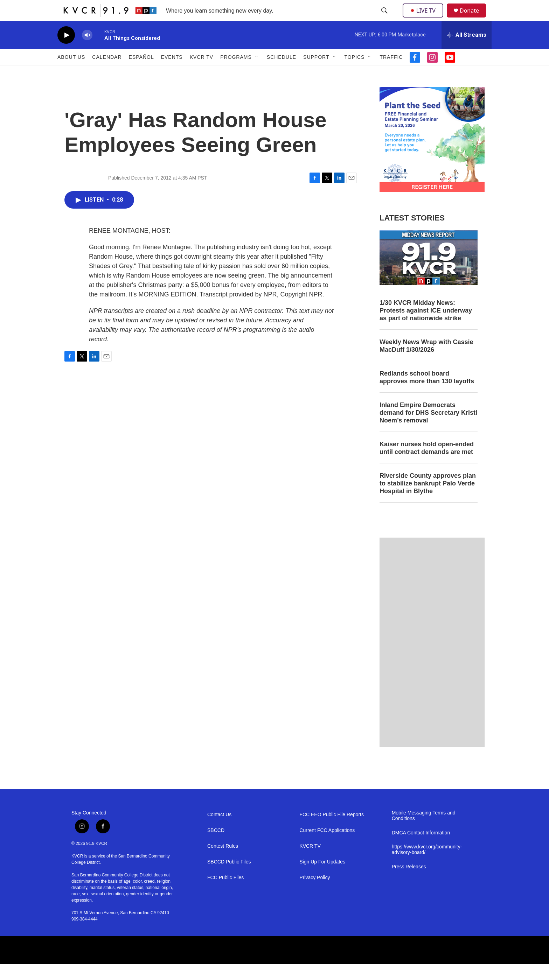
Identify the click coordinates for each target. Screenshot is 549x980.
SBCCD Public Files (229, 878)
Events (172, 73)
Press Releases (409, 883)
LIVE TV (425, 18)
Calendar (107, 73)
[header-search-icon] (385, 19)
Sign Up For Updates (322, 878)
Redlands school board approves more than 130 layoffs (427, 393)
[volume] (87, 51)
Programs (236, 73)
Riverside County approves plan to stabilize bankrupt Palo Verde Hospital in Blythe (428, 499)
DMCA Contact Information (421, 849)
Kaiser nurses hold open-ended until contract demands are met (427, 464)
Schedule (282, 73)
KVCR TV (201, 73)
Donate (474, 18)
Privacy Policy (315, 893)
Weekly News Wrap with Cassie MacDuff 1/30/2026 (426, 362)
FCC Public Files (225, 893)
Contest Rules (223, 862)
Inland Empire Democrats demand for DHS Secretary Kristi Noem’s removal (428, 428)
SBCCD (216, 846)
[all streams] (467, 51)
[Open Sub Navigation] (257, 73)
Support (316, 73)
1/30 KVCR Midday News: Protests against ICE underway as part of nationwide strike (426, 326)
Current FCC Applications (327, 846)
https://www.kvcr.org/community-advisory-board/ (427, 865)
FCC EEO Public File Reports (332, 830)
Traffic (391, 73)
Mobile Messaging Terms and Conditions (424, 831)
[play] (66, 51)
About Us (71, 73)
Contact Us (219, 830)
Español (141, 73)
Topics (355, 73)
